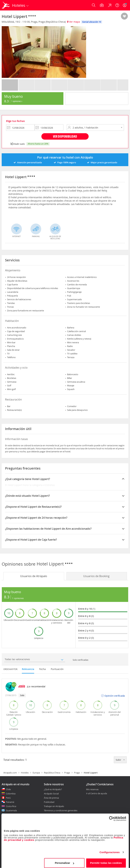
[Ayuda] (117, 5)
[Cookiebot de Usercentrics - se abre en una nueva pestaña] (111, 816)
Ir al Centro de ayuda (97, 794)
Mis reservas (92, 789)
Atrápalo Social (51, 794)
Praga (67, 773)
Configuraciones (110, 850)
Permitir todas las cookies (106, 860)
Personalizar (64, 860)
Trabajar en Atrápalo (54, 806)
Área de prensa (51, 798)
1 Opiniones (17, 101)
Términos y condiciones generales (61, 810)
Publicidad (49, 802)
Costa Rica (11, 806)
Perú (8, 798)
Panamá (10, 802)
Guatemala (11, 810)
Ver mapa (73, 22)
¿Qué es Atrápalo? (53, 789)
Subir (120, 760)
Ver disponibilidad (65, 136)
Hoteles (25, 773)
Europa (36, 773)
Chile (8, 789)
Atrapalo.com (10, 773)
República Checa (52, 773)
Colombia (11, 794)
